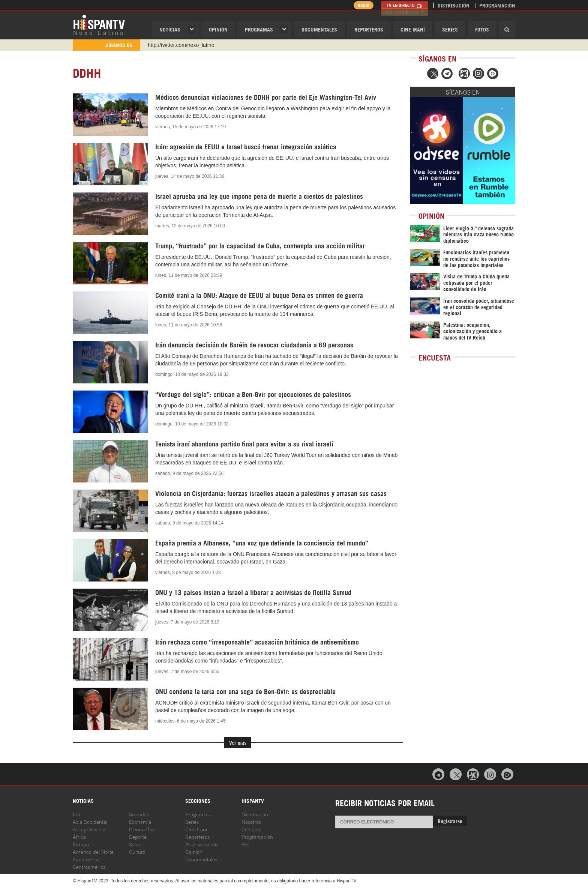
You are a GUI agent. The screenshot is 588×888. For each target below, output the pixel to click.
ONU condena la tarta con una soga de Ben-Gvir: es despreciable (245, 691)
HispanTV (99, 24)
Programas (259, 29)
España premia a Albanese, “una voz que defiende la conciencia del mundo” (262, 542)
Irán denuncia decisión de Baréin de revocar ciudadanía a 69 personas (254, 344)
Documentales (319, 29)
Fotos (482, 29)
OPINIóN (218, 29)
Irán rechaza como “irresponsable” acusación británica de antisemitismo (257, 642)
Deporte (138, 836)
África (79, 836)
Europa (81, 844)
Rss (245, 844)
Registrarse (450, 821)
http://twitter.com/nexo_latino (181, 45)
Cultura (137, 851)
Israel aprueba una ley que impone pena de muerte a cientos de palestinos (259, 196)
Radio (361, 5)
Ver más (238, 742)
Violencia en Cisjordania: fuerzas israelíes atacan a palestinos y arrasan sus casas (271, 493)
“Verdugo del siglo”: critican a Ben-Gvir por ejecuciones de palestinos (253, 394)
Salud (135, 844)
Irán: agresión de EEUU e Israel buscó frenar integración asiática (246, 146)
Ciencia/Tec (142, 829)
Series (450, 29)
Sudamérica (86, 859)
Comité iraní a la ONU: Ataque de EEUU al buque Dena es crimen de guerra (259, 295)
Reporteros (369, 29)
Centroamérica (89, 866)
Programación (497, 5)
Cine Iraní (413, 29)
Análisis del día (202, 844)
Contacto (251, 829)
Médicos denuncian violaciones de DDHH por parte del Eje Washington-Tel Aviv (266, 97)
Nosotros (251, 821)
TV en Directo (404, 5)
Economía (140, 821)
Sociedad (139, 814)
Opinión (194, 851)
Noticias (170, 29)
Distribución (454, 5)
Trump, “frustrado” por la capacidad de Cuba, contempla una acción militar (260, 245)
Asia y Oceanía (89, 829)
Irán (77, 814)
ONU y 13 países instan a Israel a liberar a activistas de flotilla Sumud (253, 592)
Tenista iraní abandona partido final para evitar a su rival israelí (244, 443)
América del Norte (93, 851)
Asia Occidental (90, 821)
